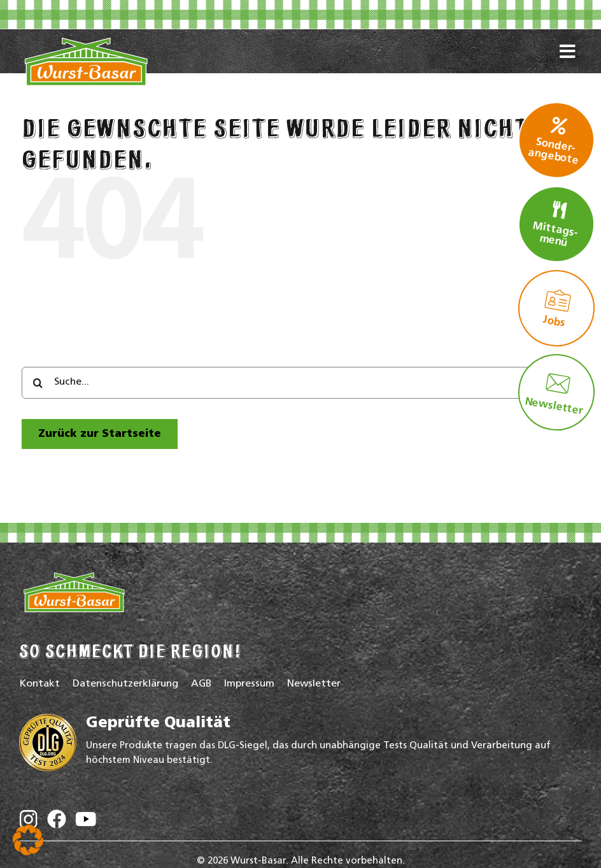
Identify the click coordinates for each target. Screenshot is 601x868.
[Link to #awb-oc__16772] (568, 66)
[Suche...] (300, 383)
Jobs (557, 308)
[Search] (38, 383)
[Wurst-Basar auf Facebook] (57, 822)
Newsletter (554, 393)
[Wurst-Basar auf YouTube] (86, 822)
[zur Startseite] (100, 434)
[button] (28, 840)
